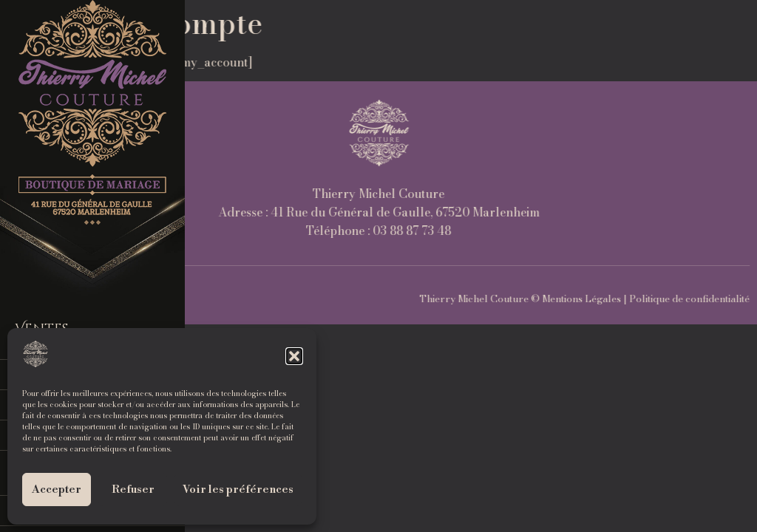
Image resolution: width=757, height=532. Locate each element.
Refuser (133, 490)
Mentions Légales (707, 299)
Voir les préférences (238, 490)
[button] (294, 356)
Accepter (57, 490)
